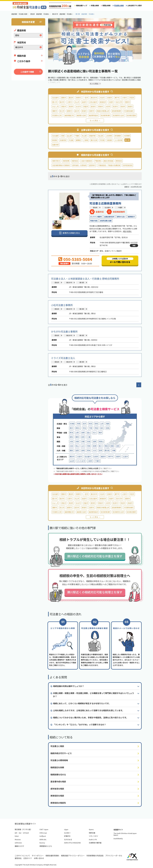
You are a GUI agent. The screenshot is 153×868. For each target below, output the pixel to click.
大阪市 (80, 457)
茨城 (96, 428)
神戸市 (111, 457)
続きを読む (127, 231)
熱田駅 (55, 140)
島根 (95, 446)
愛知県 (95, 207)
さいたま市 (81, 461)
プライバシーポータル (114, 856)
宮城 (96, 424)
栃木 (102, 428)
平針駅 (102, 140)
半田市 (132, 98)
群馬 (108, 428)
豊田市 (71, 98)
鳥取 (89, 446)
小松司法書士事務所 (62, 305)
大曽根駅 (127, 136)
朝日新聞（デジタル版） (23, 829)
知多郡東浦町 (106, 115)
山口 (83, 446)
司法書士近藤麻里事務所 (105, 203)
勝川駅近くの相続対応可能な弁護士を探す (95, 556)
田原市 (92, 111)
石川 (95, 432)
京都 (83, 441)
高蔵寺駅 (55, 145)
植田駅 (110, 140)
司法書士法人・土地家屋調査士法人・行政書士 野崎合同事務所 (85, 279)
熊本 (89, 450)
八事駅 (86, 140)
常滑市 (123, 106)
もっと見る (94, 120)
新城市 (84, 111)
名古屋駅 (55, 136)
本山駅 (84, 136)
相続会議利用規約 (52, 856)
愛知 (71, 437)
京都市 (118, 457)
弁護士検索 (95, 5)
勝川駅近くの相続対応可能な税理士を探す (95, 592)
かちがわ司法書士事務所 (64, 332)
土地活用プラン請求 (135, 5)
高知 (118, 446)
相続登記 (75, 161)
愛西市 (93, 106)
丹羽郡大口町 (57, 115)
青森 (79, 424)
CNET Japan (44, 829)
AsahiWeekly (118, 838)
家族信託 (119, 161)
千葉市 (97, 461)
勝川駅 (82, 282)
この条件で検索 (27, 72)
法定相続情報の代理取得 (61, 165)
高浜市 (77, 111)
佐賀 (77, 450)
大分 (95, 450)
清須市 (71, 106)
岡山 (77, 446)
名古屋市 (55, 98)
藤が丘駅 (94, 140)
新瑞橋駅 (118, 136)
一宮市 (86, 98)
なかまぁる (68, 839)
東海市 (101, 106)
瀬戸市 (117, 98)
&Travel (26, 833)
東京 (71, 428)
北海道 (72, 424)
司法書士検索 (119, 5)
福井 (100, 432)
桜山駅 (101, 136)
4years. (91, 829)
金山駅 (69, 136)
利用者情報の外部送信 (95, 856)
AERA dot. (43, 839)
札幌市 (96, 457)
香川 (100, 446)
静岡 (77, 437)
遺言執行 (92, 165)
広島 (71, 446)
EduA (17, 836)
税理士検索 (106, 5)
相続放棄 (66, 161)
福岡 (71, 450)
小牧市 (124, 98)
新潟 (71, 432)
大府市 (108, 106)
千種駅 (77, 136)
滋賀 (95, 441)
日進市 (111, 102)
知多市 (115, 106)
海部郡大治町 (81, 115)
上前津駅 (109, 136)
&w (20, 833)
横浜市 (72, 457)
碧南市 (69, 111)
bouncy (42, 843)
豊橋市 (64, 98)
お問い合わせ (39, 858)
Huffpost (43, 836)
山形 (102, 424)
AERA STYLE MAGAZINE (72, 843)
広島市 (125, 457)
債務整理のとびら (46, 846)
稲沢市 (62, 102)
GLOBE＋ (67, 833)
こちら (104, 471)
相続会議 (92, 833)
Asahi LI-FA (93, 839)
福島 (108, 424)
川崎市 (90, 461)
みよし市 (55, 106)
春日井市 (94, 98)
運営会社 (18, 858)
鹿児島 (107, 450)
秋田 (90, 424)
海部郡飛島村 (93, 115)
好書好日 (67, 836)
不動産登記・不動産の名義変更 (109, 165)
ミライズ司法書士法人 (63, 358)
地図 (134, 245)
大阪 (71, 441)
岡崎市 (78, 98)
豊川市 (55, 102)
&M (16, 833)
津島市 (64, 106)
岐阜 (83, 437)
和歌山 (101, 441)
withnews (18, 843)
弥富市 (86, 106)
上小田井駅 (119, 140)
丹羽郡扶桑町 (129, 111)
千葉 (90, 428)
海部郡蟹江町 (69, 115)
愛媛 (112, 446)
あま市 (78, 106)
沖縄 (114, 450)
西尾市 (130, 106)
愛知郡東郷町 (117, 111)
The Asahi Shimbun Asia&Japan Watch (125, 834)
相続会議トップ (82, 5)
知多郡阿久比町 (119, 115)
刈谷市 (102, 98)
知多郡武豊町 (131, 115)
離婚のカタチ (20, 846)
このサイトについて (22, 856)
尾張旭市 (103, 102)
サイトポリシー (38, 856)
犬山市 (77, 102)
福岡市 (103, 457)
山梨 (77, 432)
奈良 (89, 441)
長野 (83, 432)
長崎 (83, 450)
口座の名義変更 (86, 161)
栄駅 (63, 136)
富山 (89, 432)
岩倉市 (84, 102)
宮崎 (100, 450)
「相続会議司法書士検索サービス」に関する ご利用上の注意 (78, 468)
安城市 (110, 98)
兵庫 (77, 441)
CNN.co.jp (43, 833)
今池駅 (71, 140)
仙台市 (72, 461)
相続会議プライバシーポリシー (73, 856)
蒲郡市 (55, 111)
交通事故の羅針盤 (95, 843)
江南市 (69, 102)
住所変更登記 (128, 165)
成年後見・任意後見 (79, 165)
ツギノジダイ (93, 836)
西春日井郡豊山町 (103, 111)
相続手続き (56, 161)
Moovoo (18, 839)
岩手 (85, 424)
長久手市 (119, 102)
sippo (66, 829)
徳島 (106, 446)
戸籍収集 (98, 161)
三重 (89, 437)
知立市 (62, 111)
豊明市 (127, 102)
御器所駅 (92, 136)
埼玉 (85, 428)
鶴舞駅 (78, 140)
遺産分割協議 (108, 161)
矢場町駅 (63, 140)
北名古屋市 (93, 102)
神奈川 (78, 428)
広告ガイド (28, 858)
